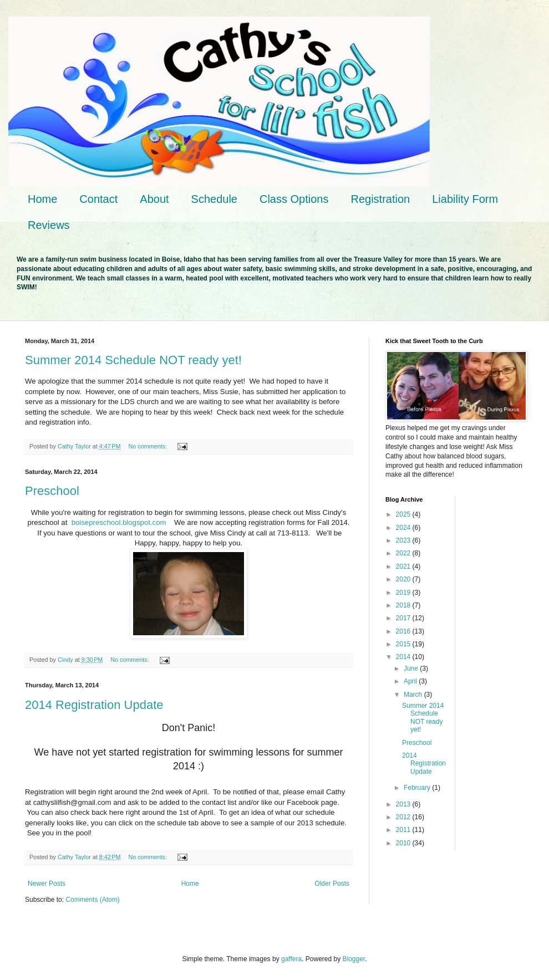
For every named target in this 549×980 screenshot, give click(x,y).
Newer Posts (47, 884)
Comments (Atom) (92, 900)
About (154, 199)
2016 (404, 631)
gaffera (291, 959)
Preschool (52, 491)
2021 (404, 566)
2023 (404, 540)
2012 (404, 817)
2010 (404, 843)
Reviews (49, 225)
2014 (404, 657)
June (412, 668)
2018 (404, 605)
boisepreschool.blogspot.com (119, 522)
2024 (404, 528)
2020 (404, 579)
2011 (404, 830)
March (414, 695)
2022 (404, 553)
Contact (98, 199)
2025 (404, 514)
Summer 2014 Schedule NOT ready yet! (133, 360)
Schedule (214, 199)
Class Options (294, 199)
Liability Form (465, 199)
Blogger (354, 959)
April (411, 681)
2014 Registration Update (94, 705)
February (418, 788)
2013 (404, 804)
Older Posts (332, 884)
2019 (404, 593)
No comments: (148, 446)
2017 (404, 618)
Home (42, 199)
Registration (380, 199)
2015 (404, 644)
